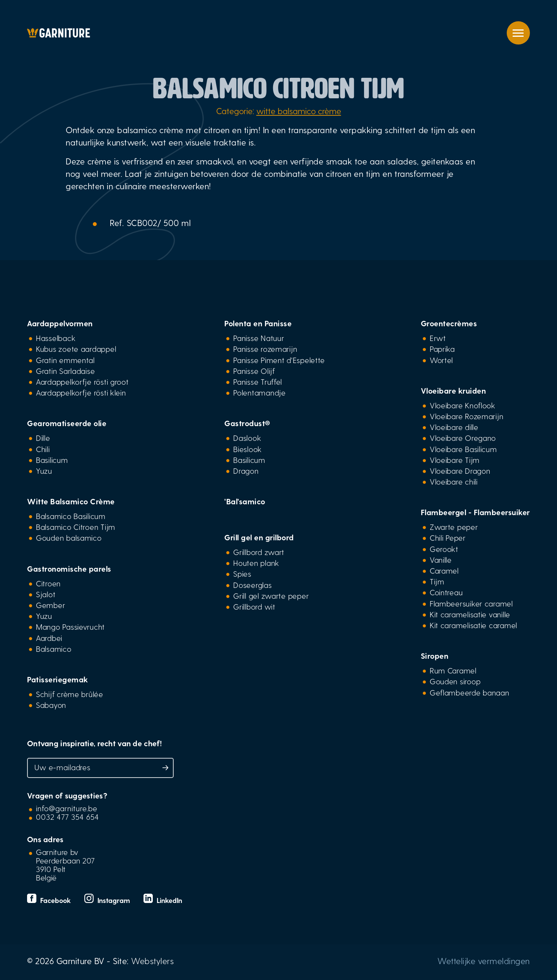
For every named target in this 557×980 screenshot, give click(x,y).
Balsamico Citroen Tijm (76, 527)
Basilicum (52, 460)
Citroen (48, 583)
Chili (43, 449)
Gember (50, 605)
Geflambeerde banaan (470, 692)
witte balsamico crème (299, 111)
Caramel (444, 571)
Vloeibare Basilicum (463, 449)
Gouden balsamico (69, 538)
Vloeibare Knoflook (463, 405)
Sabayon (51, 705)
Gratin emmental (65, 360)
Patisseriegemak (58, 679)
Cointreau (446, 592)
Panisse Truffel (258, 382)
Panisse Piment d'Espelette (279, 360)
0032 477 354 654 (67, 817)
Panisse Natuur (259, 338)
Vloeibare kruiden (454, 391)
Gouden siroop (455, 681)
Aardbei (49, 638)
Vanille (441, 560)
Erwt (438, 338)
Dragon (246, 471)
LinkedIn (163, 900)
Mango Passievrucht (70, 627)
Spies (242, 574)
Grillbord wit (254, 607)
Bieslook (248, 449)
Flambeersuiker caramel (471, 603)
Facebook (50, 900)
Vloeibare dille (454, 427)
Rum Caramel (453, 670)
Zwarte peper (454, 527)
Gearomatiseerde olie (67, 423)
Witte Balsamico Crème (71, 501)
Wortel (441, 360)
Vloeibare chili (454, 481)
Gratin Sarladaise (65, 371)
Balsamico (54, 649)
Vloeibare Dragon (460, 471)
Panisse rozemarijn (265, 349)
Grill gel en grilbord (259, 537)
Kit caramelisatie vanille (470, 614)
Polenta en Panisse (258, 323)
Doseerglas (252, 585)
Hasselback (56, 338)
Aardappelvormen (60, 323)
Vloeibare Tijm (455, 460)
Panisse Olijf (254, 371)
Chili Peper (448, 538)
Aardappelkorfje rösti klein (81, 392)
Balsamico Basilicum (71, 516)
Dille (43, 438)
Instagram (108, 900)
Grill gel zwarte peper (271, 596)
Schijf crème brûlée (70, 694)
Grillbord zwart (259, 552)
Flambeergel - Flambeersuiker (475, 512)
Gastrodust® (247, 423)
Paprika (442, 349)
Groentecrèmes (449, 323)
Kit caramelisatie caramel (473, 625)
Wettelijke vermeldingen (484, 961)
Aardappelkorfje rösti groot (82, 382)
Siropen (435, 656)
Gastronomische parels (69, 569)
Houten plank (256, 563)
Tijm (437, 581)
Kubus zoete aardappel (76, 349)
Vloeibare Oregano (463, 438)
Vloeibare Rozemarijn (467, 416)
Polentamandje (259, 392)
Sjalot (46, 594)
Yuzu (44, 471)
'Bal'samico (245, 501)
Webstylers (152, 961)
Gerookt (444, 549)
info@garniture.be (67, 808)
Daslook (247, 438)
